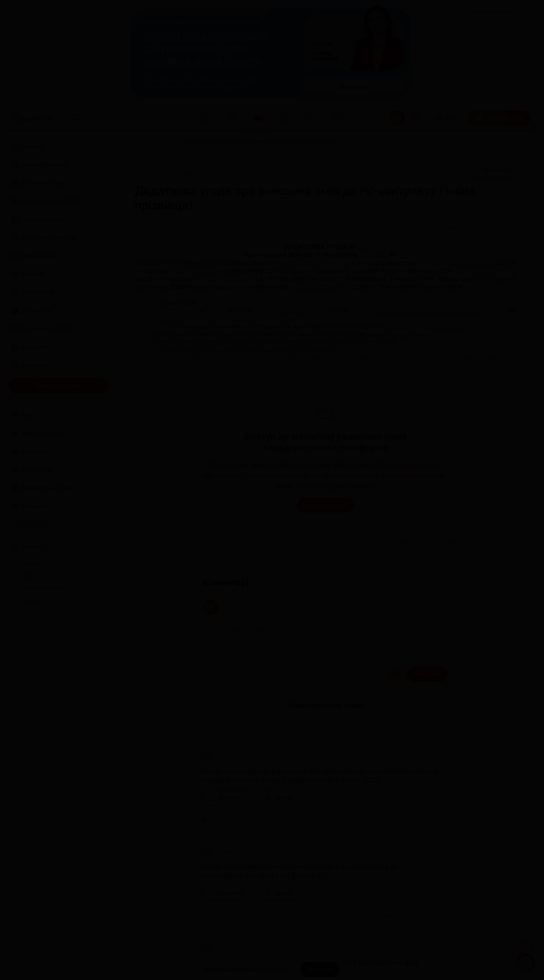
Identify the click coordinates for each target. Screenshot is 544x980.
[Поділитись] (490, 228)
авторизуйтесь (419, 465)
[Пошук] (75, 118)
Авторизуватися (325, 505)
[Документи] (164, 142)
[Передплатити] (499, 118)
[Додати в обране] (508, 228)
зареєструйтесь (241, 476)
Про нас (25, 600)
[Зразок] (279, 797)
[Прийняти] (320, 969)
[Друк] (382, 228)
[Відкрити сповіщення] (416, 118)
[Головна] (132, 142)
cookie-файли (274, 969)
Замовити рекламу (495, 12)
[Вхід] (446, 118)
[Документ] (491, 170)
